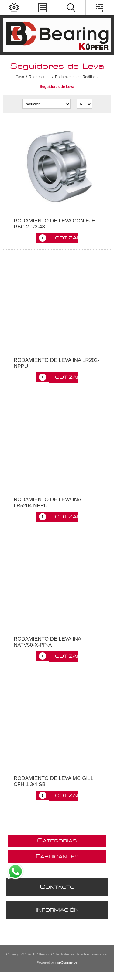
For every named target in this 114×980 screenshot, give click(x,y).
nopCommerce (66, 962)
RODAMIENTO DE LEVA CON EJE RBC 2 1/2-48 (54, 224)
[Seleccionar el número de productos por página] (84, 104)
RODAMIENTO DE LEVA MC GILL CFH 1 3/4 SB (53, 781)
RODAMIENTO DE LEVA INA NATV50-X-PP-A (47, 642)
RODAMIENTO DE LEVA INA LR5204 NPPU (47, 503)
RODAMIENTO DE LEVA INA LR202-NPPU (57, 363)
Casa (20, 77)
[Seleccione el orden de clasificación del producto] (47, 104)
